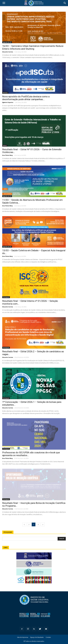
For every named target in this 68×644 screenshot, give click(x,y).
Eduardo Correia (8, 52)
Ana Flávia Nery (7, 155)
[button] (65, 3)
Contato (48, 637)
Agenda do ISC (7, 42)
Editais (5, 146)
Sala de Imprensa (23, 637)
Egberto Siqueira (8, 102)
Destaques (6, 297)
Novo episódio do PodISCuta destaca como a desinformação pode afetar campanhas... (26, 98)
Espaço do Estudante (37, 637)
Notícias (5, 93)
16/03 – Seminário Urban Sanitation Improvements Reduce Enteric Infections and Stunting (33, 47)
